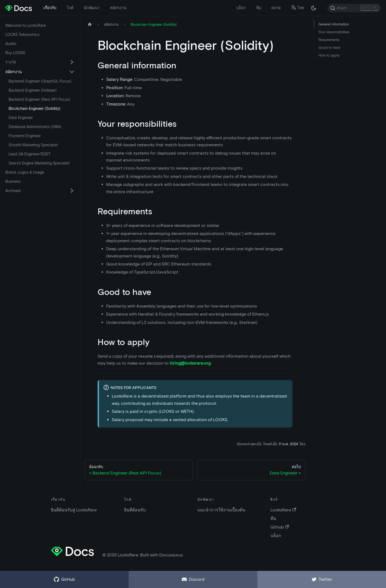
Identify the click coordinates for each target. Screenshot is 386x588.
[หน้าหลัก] (90, 25)
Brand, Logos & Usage (25, 172)
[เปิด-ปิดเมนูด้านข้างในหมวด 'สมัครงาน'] (72, 72)
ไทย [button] (297, 8)
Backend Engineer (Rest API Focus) (39, 99)
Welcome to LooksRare (26, 25)
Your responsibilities (334, 32)
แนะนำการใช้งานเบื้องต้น (221, 510)
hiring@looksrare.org (190, 363)
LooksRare (283, 510)
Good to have (329, 48)
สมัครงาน (118, 8)
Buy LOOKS (15, 53)
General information (334, 24)
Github (280, 527)
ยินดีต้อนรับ (135, 510)
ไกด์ (70, 8)
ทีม (259, 8)
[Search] (354, 8)
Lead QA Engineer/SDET (29, 154)
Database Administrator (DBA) (35, 127)
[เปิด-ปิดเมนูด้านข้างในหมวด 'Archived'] (72, 191)
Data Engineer (21, 118)
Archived (13, 191)
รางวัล (11, 62)
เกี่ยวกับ (50, 8)
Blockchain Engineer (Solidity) (34, 108)
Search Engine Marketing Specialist (39, 163)
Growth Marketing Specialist (33, 145)
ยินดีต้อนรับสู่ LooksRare (74, 510)
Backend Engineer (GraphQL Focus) (40, 81)
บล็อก (241, 8)
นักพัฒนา (92, 8)
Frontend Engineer (25, 136)
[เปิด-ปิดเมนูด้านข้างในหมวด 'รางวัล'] (72, 62)
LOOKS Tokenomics (22, 35)
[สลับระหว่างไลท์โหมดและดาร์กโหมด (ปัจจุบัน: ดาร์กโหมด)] (314, 8)
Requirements (329, 40)
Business (13, 181)
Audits (11, 44)
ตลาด (276, 8)
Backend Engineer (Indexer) (33, 90)
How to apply (329, 55)
